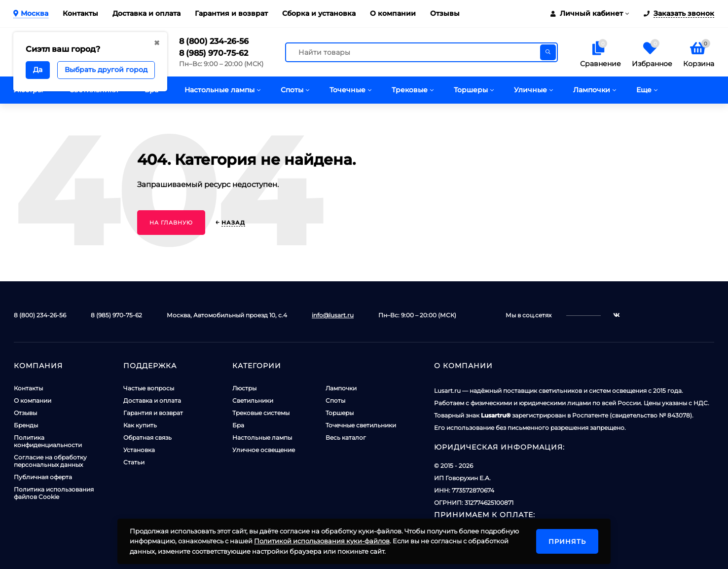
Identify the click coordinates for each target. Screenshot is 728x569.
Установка (139, 450)
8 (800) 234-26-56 (214, 41)
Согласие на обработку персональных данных (50, 461)
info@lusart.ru (333, 315)
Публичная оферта (43, 477)
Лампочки (341, 388)
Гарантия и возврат (231, 13)
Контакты (80, 13)
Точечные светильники (361, 425)
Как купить (140, 425)
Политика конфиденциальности (48, 441)
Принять (567, 541)
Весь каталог (346, 437)
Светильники (253, 400)
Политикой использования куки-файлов (322, 541)
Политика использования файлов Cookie (54, 493)
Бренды (26, 425)
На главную (171, 223)
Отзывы (445, 13)
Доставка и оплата (146, 13)
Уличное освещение (264, 450)
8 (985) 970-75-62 (214, 53)
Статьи (134, 462)
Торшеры (340, 413)
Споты (335, 400)
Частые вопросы (149, 388)
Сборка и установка (319, 13)
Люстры (244, 388)
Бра (238, 425)
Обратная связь (147, 437)
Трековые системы (261, 413)
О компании (393, 13)
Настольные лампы (262, 437)
